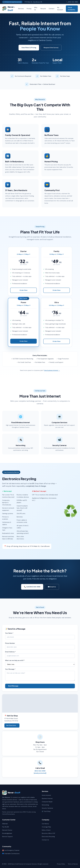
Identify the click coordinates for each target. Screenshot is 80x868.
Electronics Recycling (48, 837)
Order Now (23, 290)
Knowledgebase (7, 833)
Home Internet (46, 795)
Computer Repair (47, 802)
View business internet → (52, 370)
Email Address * (10, 652)
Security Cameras (47, 808)
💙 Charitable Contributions (11, 854)
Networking (45, 805)
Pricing (29, 9)
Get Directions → (12, 725)
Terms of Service (73, 864)
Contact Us (45, 840)
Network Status (7, 830)
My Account (60, 9)
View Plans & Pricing (29, 48)
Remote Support (7, 837)
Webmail (5, 824)
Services (21, 9)
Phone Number (10, 643)
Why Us (36, 9)
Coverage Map (46, 827)
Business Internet (47, 799)
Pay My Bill (5, 827)
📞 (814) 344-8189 (72, 2)
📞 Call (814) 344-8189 (32, 587)
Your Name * (9, 633)
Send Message (13, 686)
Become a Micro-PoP (48, 833)
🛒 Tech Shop (46, 811)
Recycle (43, 9)
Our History (45, 824)
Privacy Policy (61, 864)
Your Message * (10, 669)
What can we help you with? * (15, 660)
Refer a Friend (46, 830)
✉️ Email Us (52, 587)
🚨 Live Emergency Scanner (11, 850)
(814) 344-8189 (40, 771)
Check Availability (71, 9)
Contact (52, 9)
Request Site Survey (51, 48)
